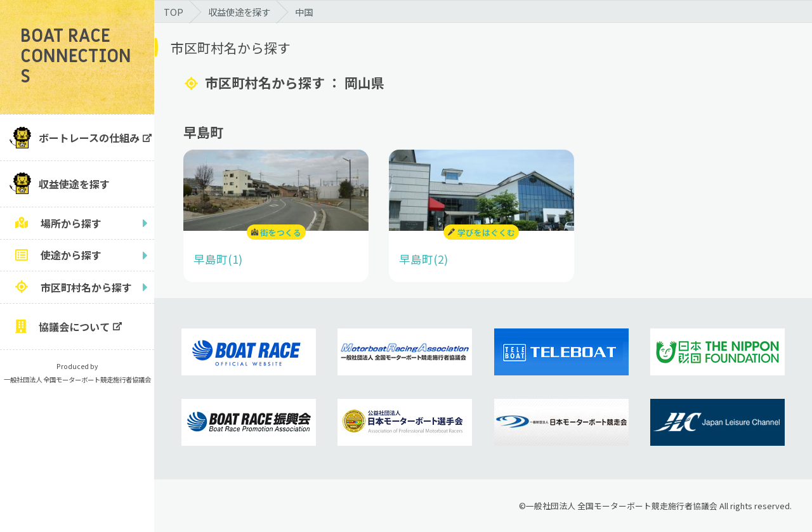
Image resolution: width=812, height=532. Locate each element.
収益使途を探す (74, 184)
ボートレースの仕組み (89, 138)
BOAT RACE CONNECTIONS (76, 57)
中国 (304, 12)
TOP (174, 12)
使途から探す (71, 255)
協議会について (74, 327)
